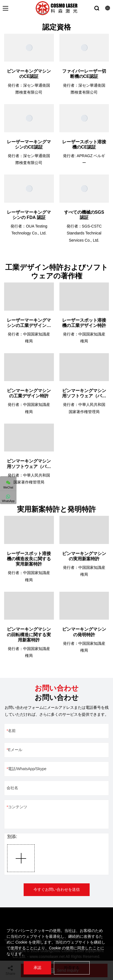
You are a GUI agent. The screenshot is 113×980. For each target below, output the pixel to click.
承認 (37, 968)
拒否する (72, 968)
